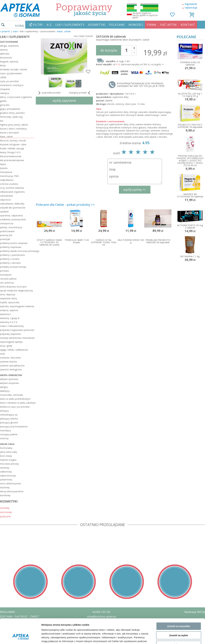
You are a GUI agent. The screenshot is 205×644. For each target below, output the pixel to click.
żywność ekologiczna (11, 369)
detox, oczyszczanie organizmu (16, 97)
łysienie (4, 168)
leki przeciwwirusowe (11, 156)
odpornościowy (8, 476)
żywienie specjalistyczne (12, 366)
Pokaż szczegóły (168, 543)
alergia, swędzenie (9, 46)
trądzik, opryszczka (10, 302)
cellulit (3, 77)
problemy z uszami (10, 259)
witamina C (6, 314)
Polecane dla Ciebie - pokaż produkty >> (65, 205)
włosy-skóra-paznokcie (12, 491)
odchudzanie (6, 196)
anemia (4, 50)
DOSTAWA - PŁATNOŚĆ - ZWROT (20, 617)
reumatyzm (6, 275)
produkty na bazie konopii (13, 267)
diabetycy (5, 391)
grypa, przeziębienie (10, 109)
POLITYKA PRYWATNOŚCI (15, 621)
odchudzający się (9, 415)
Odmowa (179, 529)
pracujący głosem (9, 423)
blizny (3, 65)
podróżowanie (7, 231)
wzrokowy (5, 495)
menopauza (6, 172)
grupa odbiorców (11, 375)
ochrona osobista (9, 184)
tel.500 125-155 (101, 612)
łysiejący (4, 411)
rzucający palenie (9, 434)
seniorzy (4, 438)
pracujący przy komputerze (14, 426)
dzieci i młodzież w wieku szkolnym (17, 403)
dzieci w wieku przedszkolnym (15, 399)
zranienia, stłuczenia (10, 358)
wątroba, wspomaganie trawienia (17, 306)
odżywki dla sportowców (13, 208)
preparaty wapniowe (10, 334)
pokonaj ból (6, 235)
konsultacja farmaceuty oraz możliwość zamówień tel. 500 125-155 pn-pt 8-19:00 (141, 85)
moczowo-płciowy (9, 464)
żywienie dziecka (8, 362)
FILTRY (38, 25)
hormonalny (6, 448)
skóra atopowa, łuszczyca (13, 287)
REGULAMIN (7, 612)
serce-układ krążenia (10, 483)
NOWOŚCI (136, 25)
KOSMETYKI (97, 25)
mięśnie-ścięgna (8, 460)
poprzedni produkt (49, 93)
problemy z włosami (10, 263)
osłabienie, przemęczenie (13, 219)
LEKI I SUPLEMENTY (70, 25)
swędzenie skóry (8, 298)
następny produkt (80, 93)
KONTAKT (188, 25)
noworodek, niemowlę (11, 395)
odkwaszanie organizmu (12, 192)
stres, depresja (8, 294)
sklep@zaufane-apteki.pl (101, 617)
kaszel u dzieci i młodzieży (13, 129)
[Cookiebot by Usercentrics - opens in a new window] (20, 543)
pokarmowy (6, 480)
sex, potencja (7, 283)
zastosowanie (9, 42)
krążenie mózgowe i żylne (13, 144)
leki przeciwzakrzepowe (12, 160)
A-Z (49, 25)
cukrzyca (4, 93)
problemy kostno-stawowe (14, 243)
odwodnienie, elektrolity (12, 204)
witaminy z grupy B (10, 318)
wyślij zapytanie (64, 101)
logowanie (191, 4)
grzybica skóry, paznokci (12, 113)
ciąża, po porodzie (9, 81)
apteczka (5, 54)
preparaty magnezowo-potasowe (17, 330)
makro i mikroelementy (12, 326)
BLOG (3, 635)
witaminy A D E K (9, 322)
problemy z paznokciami (12, 255)
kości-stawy (6, 456)
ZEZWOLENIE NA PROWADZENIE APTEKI (24, 626)
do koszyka (109, 50)
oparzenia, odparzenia (11, 215)
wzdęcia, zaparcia (9, 310)
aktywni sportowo (9, 379)
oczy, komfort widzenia (12, 188)
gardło (3, 101)
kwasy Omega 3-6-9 (10, 152)
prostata (4, 271)
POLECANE (117, 25)
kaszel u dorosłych (9, 133)
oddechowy (6, 472)
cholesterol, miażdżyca (12, 85)
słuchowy (5, 487)
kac (2, 121)
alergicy (4, 387)
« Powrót (5, 31)
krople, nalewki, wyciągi (12, 148)
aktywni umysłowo (10, 383)
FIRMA (152, 25)
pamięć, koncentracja (11, 227)
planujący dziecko (9, 419)
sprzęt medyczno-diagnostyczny (16, 290)
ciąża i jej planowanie (11, 73)
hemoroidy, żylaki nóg (11, 117)
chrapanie (5, 89)
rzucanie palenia (8, 279)
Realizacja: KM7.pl (195, 612)
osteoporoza (7, 223)
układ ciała (7, 444)
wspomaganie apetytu (11, 342)
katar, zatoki (64, 31)
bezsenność (6, 58)
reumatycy (5, 430)
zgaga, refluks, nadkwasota (14, 350)
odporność (6, 200)
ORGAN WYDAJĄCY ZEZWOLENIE (19, 630)
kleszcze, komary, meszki (13, 140)
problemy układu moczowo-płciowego (17, 251)
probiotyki (5, 239)
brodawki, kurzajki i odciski (13, 69)
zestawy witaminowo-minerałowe (17, 338)
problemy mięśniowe (11, 247)
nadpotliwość (7, 180)
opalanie (4, 212)
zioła (2, 354)
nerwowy (5, 468)
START (15, 31)
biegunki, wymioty (9, 62)
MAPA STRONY (9, 639)
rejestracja (191, 8)
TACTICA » (130, 94)
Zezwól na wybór (179, 520)
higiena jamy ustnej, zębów (14, 125)
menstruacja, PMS (9, 176)
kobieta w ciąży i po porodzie (15, 407)
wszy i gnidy (6, 346)
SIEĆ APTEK (168, 25)
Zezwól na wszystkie (179, 510)
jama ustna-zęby (9, 452)
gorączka (5, 105)
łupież (3, 164)
